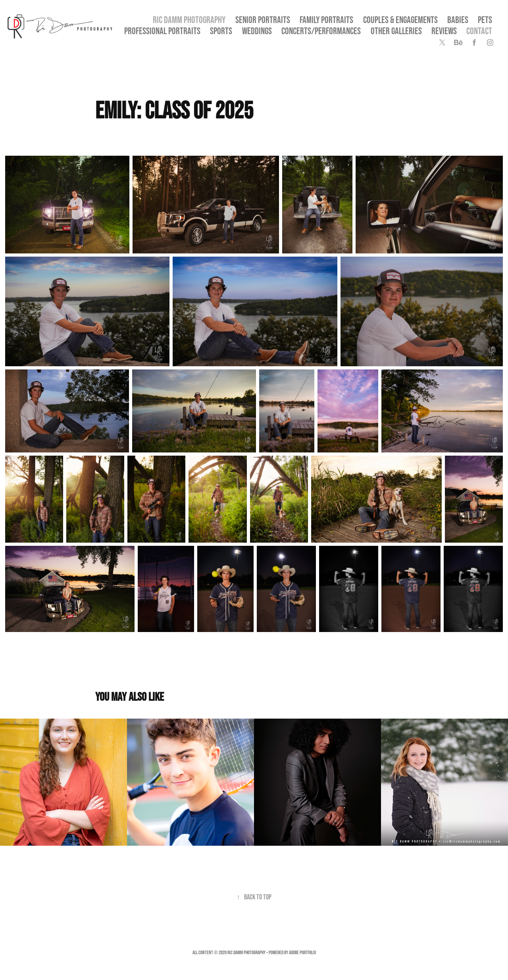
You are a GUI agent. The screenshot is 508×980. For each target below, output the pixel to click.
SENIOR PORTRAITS (263, 20)
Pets (485, 20)
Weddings (257, 31)
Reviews (444, 31)
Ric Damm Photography (189, 20)
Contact (479, 31)
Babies (458, 20)
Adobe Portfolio (302, 952)
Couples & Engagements (400, 20)
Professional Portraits (162, 31)
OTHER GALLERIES (396, 31)
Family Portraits (326, 20)
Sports (221, 31)
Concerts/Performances (321, 31)
